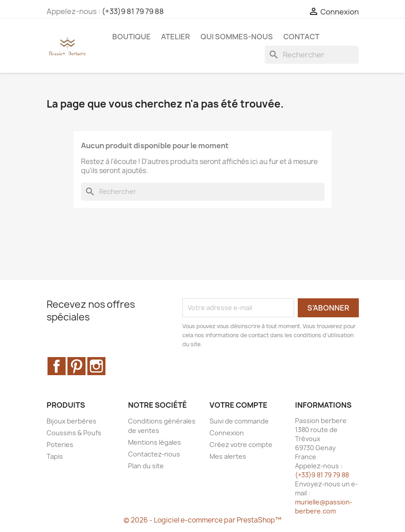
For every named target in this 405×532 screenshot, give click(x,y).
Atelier (176, 37)
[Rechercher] (312, 55)
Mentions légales (155, 442)
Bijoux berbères (71, 421)
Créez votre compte (241, 445)
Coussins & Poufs (74, 433)
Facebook (57, 366)
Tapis (55, 456)
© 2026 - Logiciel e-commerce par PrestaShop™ (202, 520)
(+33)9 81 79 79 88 (133, 11)
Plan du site (146, 466)
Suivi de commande (239, 421)
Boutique (131, 37)
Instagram (96, 366)
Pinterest (76, 366)
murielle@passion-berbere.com (324, 506)
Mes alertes (228, 456)
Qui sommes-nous (237, 37)
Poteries (60, 445)
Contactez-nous (154, 454)
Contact (301, 37)
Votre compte (238, 405)
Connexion (227, 433)
